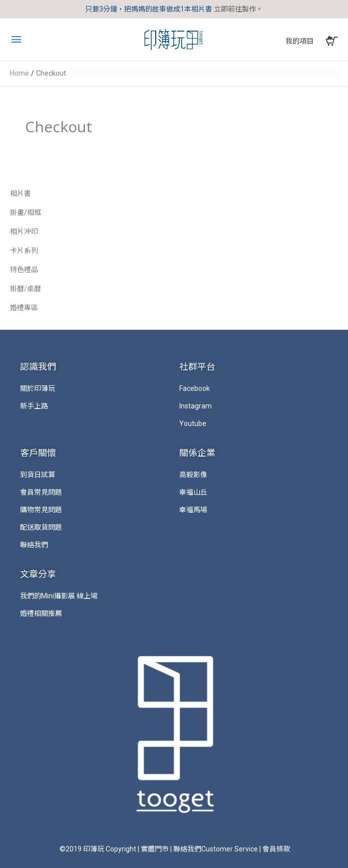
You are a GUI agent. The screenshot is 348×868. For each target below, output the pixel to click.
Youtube (193, 423)
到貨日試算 (38, 475)
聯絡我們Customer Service (216, 849)
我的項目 (299, 41)
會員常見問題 (41, 492)
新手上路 (34, 406)
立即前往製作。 (238, 9)
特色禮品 (24, 270)
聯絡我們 (34, 545)
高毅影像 (193, 475)
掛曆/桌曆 (26, 289)
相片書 (21, 193)
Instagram (196, 406)
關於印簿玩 (38, 388)
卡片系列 (24, 251)
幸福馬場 (193, 510)
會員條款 (276, 849)
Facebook (195, 388)
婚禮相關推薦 (41, 613)
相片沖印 (24, 232)
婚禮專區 (24, 308)
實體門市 (155, 849)
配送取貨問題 (41, 527)
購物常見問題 (41, 510)
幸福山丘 (193, 492)
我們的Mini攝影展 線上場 (59, 596)
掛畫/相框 (26, 212)
